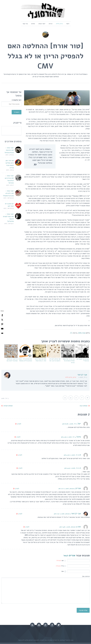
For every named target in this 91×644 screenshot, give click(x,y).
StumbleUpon (65, 398)
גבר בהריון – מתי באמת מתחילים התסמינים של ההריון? (69, 361)
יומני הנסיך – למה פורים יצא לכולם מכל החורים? (9, 179)
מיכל (79, 437)
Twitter (87, 398)
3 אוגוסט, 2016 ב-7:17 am (67, 489)
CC (71, 333)
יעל (79, 424)
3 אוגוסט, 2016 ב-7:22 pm (62, 514)
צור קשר (25, 24)
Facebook (82, 398)
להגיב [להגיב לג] (20, 468)
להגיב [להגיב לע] (20, 455)
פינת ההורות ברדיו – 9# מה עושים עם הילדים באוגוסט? (25, 360)
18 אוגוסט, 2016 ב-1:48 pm (68, 527)
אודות (33, 24)
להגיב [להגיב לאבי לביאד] (20, 514)
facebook (52, 625)
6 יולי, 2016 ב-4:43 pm (72, 468)
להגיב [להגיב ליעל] (19, 424)
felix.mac (82, 333)
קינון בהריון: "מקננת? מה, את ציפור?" (83, 360)
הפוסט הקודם (8, 406)
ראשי (68, 24)
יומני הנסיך (42, 24)
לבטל (66, 556)
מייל (60, 566)
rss (32, 625)
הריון (74, 377)
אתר (63, 571)
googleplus (45, 625)
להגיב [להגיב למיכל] (18, 437)
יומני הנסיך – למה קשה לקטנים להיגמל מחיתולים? (8, 218)
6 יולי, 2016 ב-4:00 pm (71, 455)
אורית (72, 555)
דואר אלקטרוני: (16, 100)
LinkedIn (71, 398)
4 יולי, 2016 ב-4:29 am (69, 437)
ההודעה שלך (86, 576)
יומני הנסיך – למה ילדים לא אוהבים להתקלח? (8, 193)
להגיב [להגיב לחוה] (27, 527)
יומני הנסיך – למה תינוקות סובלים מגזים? (9, 150)
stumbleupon (39, 625)
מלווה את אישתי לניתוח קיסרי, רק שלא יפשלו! (41, 360)
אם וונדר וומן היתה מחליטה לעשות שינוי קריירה (10, 164)
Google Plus (76, 398)
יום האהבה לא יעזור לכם (9, 205)
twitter (59, 625)
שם (60, 561)
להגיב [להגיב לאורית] (17, 489)
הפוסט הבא (84, 406)
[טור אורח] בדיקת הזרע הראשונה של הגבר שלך (55, 360)
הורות (51, 24)
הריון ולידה (59, 24)
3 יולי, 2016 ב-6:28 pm (70, 424)
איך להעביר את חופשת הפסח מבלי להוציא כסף (12, 360)
